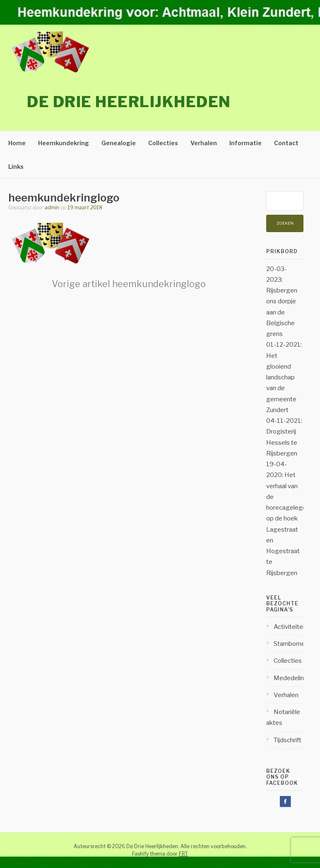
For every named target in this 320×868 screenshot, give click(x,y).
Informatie (245, 143)
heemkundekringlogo (129, 284)
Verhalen (204, 143)
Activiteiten (290, 627)
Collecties (163, 143)
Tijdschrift (288, 740)
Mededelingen (294, 678)
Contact (286, 143)
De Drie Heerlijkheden (129, 102)
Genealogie (119, 143)
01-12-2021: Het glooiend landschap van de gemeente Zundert (284, 377)
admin (52, 207)
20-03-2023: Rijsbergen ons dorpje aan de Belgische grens (282, 302)
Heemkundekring (64, 143)
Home (17, 143)
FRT (183, 854)
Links (16, 167)
